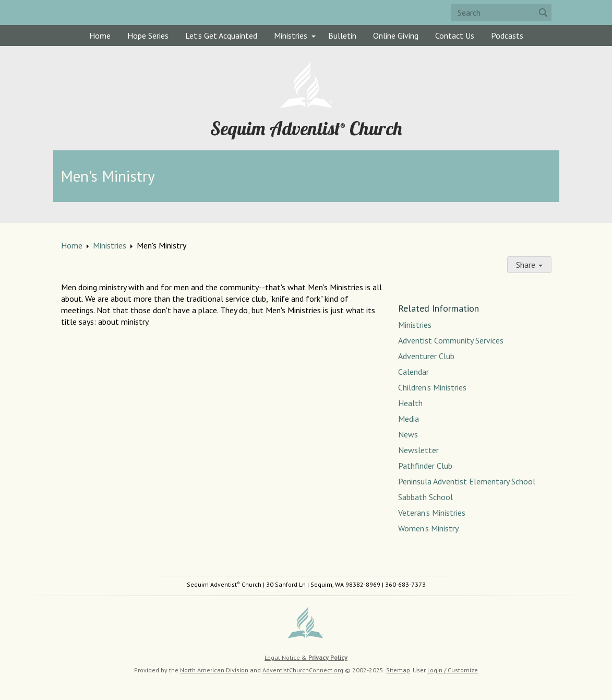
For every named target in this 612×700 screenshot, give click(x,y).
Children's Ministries (432, 387)
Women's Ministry (428, 528)
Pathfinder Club (425, 466)
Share (529, 265)
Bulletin (342, 35)
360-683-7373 (405, 584)
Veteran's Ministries (432, 513)
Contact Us (455, 35)
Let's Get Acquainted (221, 35)
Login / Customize (453, 670)
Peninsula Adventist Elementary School (467, 481)
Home (100, 35)
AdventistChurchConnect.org (303, 670)
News (408, 434)
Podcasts (507, 35)
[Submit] (543, 13)
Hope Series (148, 35)
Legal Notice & (306, 657)
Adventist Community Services (451, 340)
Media (409, 419)
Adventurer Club (426, 356)
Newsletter (418, 450)
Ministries (291, 35)
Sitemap (398, 670)
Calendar (413, 372)
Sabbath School (425, 497)
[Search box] (501, 13)
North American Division (214, 670)
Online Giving (396, 35)
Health (410, 403)
